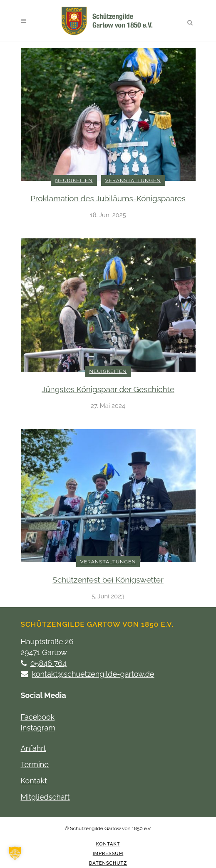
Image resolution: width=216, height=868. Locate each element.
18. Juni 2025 (108, 215)
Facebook (38, 717)
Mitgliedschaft (45, 797)
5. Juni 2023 (108, 596)
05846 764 (48, 663)
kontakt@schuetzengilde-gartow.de (93, 674)
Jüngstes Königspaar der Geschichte (108, 389)
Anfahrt (34, 748)
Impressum (108, 854)
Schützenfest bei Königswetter (108, 580)
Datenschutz (108, 863)
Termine (35, 764)
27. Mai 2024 (108, 406)
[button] (15, 853)
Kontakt (34, 781)
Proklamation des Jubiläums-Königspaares (108, 198)
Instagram (38, 728)
